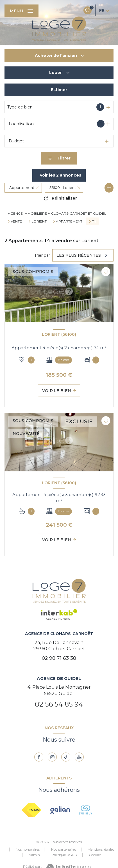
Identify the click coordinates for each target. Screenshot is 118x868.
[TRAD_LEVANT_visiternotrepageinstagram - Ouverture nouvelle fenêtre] (52, 757)
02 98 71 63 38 (59, 658)
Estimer (59, 90)
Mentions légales (101, 849)
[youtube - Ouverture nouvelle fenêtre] (79, 757)
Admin (34, 855)
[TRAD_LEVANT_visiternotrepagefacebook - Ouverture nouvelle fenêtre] (39, 757)
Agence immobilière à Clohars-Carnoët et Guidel (57, 213)
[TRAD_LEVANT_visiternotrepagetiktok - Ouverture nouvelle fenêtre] (66, 757)
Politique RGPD (64, 855)
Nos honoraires (28, 849)
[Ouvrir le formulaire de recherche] (59, 158)
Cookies (95, 855)
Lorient (39, 221)
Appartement (69, 221)
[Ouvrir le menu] (21, 11)
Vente (16, 221)
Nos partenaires (64, 849)
